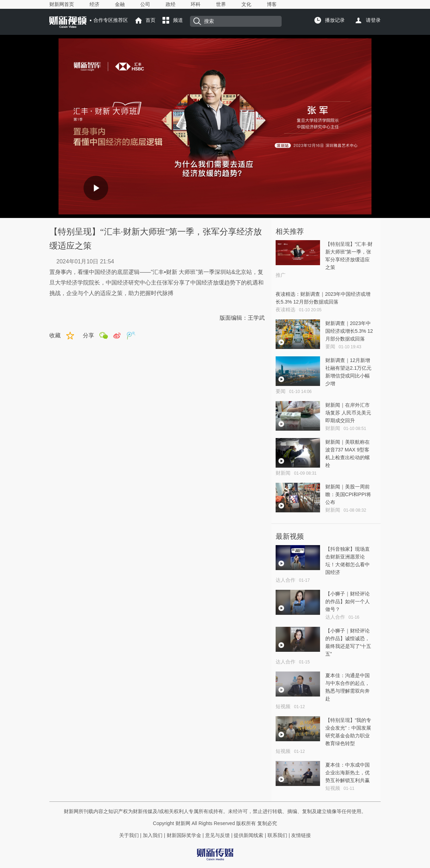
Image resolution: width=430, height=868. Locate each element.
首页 (150, 20)
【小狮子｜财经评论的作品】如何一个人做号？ (348, 601)
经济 (94, 4)
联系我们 (277, 835)
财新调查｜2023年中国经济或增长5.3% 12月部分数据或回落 (349, 331)
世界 (221, 4)
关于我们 (129, 835)
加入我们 (153, 835)
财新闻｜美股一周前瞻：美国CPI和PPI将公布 (348, 494)
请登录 (373, 20)
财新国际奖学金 (183, 835)
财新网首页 (62, 4)
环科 (196, 4)
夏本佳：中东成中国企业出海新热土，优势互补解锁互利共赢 (348, 773)
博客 (272, 4)
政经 (171, 4)
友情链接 (301, 835)
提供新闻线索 (248, 835)
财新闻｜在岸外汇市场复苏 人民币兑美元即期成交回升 (348, 413)
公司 (145, 4)
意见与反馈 (217, 835)
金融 (120, 4)
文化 (246, 4)
